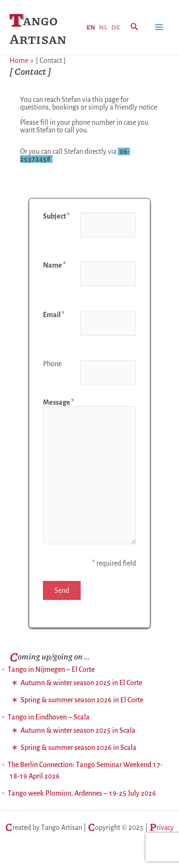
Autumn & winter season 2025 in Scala (78, 730)
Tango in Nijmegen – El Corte (51, 669)
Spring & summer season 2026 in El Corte (82, 700)
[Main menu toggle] (159, 27)
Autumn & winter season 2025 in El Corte (81, 683)
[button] (135, 27)
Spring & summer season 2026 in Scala (79, 748)
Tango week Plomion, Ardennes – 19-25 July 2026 (82, 793)
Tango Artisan (38, 29)
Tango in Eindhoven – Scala (49, 717)
